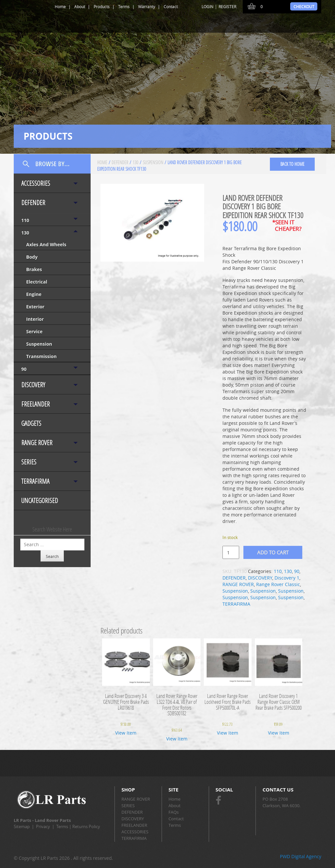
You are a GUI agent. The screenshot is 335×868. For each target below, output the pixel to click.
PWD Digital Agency (300, 856)
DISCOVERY (33, 385)
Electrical (37, 282)
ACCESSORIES (36, 183)
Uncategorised (40, 501)
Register (227, 7)
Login (207, 7)
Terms (124, 7)
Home (60, 7)
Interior (35, 319)
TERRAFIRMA (35, 481)
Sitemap (22, 826)
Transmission (41, 356)
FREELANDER (35, 404)
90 (24, 369)
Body (32, 257)
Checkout (304, 7)
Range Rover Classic (278, 584)
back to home (292, 164)
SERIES (29, 462)
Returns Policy (86, 826)
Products (102, 7)
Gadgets (31, 423)
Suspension (39, 344)
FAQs (174, 812)
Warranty (147, 7)
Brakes (34, 269)
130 (25, 233)
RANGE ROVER (37, 443)
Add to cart (273, 552)
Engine (34, 294)
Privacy (43, 826)
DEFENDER (33, 203)
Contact (171, 7)
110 (25, 220)
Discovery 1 (287, 578)
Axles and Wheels (46, 244)
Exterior (35, 307)
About (80, 7)
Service (34, 331)
